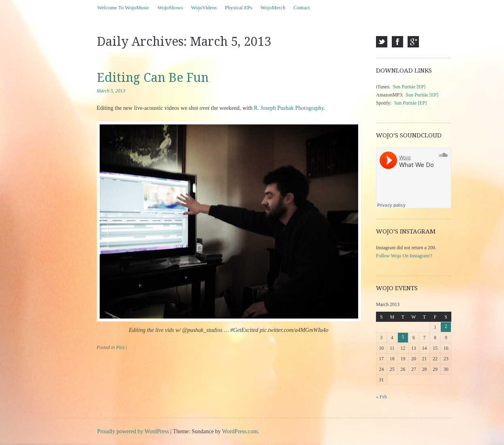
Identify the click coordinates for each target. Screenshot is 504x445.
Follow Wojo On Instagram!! (404, 256)
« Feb (381, 397)
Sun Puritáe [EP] (409, 87)
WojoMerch (273, 7)
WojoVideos (204, 7)
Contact (301, 7)
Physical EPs (239, 7)
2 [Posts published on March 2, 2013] (446, 326)
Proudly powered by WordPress (133, 431)
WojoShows (170, 7)
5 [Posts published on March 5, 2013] (403, 337)
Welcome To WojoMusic (123, 7)
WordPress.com (240, 431)
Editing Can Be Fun (153, 78)
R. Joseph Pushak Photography (289, 108)
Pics (121, 347)
